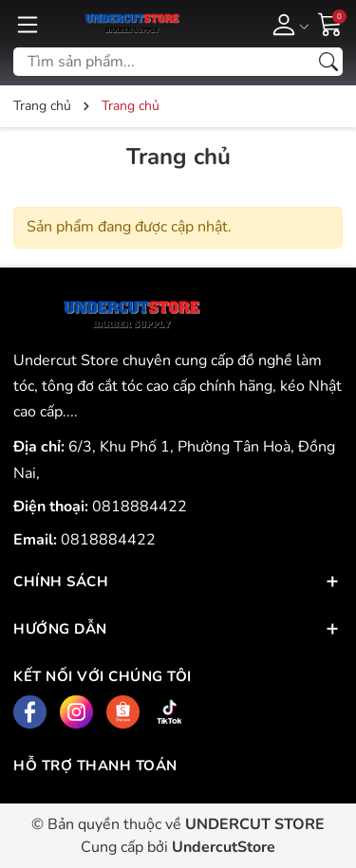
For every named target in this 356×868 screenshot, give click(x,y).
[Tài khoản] (287, 24)
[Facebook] (30, 712)
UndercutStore (224, 847)
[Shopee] (123, 712)
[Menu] (28, 24)
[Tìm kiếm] (328, 62)
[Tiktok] (169, 712)
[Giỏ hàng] (330, 23)
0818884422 (140, 507)
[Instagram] (76, 712)
